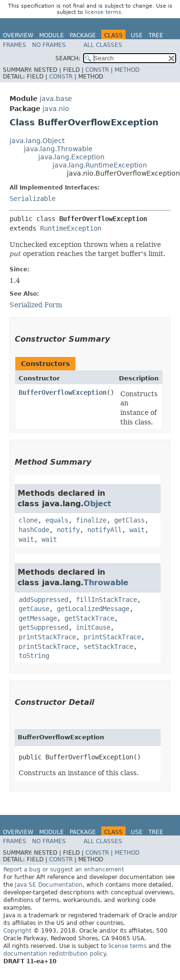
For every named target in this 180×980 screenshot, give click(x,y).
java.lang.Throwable (58, 149)
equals (57, 520)
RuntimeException (71, 228)
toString (34, 656)
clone (28, 520)
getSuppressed (43, 627)
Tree (156, 35)
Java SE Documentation (49, 885)
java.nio (56, 109)
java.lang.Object (37, 141)
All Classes (103, 45)
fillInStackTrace (106, 600)
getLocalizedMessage (93, 609)
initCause (93, 627)
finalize (91, 520)
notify (68, 530)
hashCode (34, 530)
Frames (15, 45)
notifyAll (105, 530)
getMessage (38, 618)
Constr (97, 70)
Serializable (32, 199)
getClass (129, 520)
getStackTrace (89, 618)
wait (137, 530)
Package (83, 35)
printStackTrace (47, 637)
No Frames (49, 45)
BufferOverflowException (63, 392)
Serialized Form (36, 305)
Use (137, 35)
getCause (34, 609)
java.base (56, 99)
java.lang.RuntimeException (100, 165)
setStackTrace (108, 646)
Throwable (106, 583)
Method (127, 70)
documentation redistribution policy (54, 954)
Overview (18, 35)
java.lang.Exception (71, 157)
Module (52, 35)
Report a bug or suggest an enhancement (64, 869)
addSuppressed (43, 600)
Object (97, 504)
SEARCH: (68, 58)
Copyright (17, 931)
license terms (103, 12)
